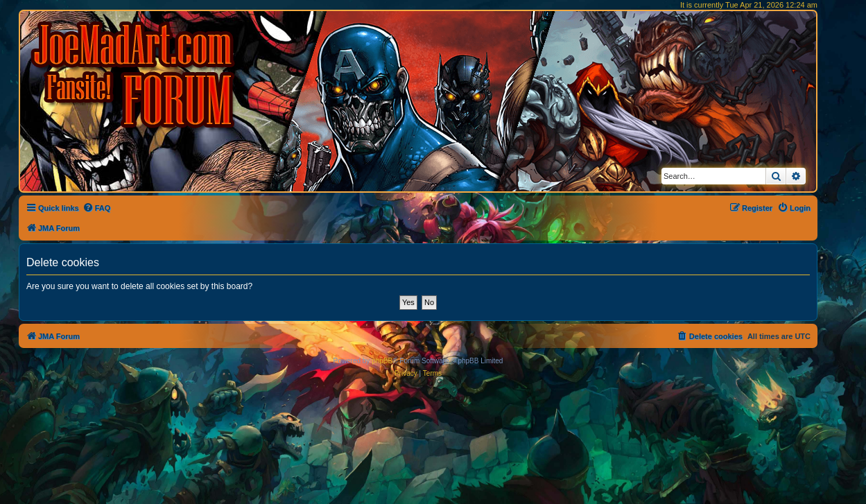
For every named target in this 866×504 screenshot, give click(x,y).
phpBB (382, 361)
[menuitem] (97, 208)
